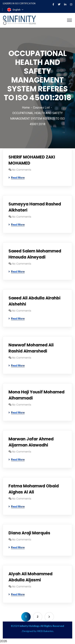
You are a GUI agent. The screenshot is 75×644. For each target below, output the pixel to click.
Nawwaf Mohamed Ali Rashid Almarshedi (31, 348)
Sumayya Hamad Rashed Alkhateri (35, 207)
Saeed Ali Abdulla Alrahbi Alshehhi (34, 301)
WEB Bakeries (45, 631)
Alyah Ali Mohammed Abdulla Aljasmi (30, 577)
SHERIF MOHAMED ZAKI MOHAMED (32, 160)
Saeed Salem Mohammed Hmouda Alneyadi (35, 254)
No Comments (22, 170)
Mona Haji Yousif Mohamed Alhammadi (36, 395)
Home (26, 108)
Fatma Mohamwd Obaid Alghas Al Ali (34, 489)
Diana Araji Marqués (29, 533)
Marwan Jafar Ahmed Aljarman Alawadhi (31, 442)
